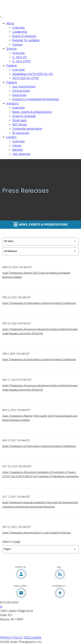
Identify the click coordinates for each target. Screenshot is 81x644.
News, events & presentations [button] (40, 224)
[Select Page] (40, 549)
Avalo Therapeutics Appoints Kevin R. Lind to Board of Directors (37, 533)
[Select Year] (40, 241)
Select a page (11, 542)
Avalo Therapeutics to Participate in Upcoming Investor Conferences (39, 303)
